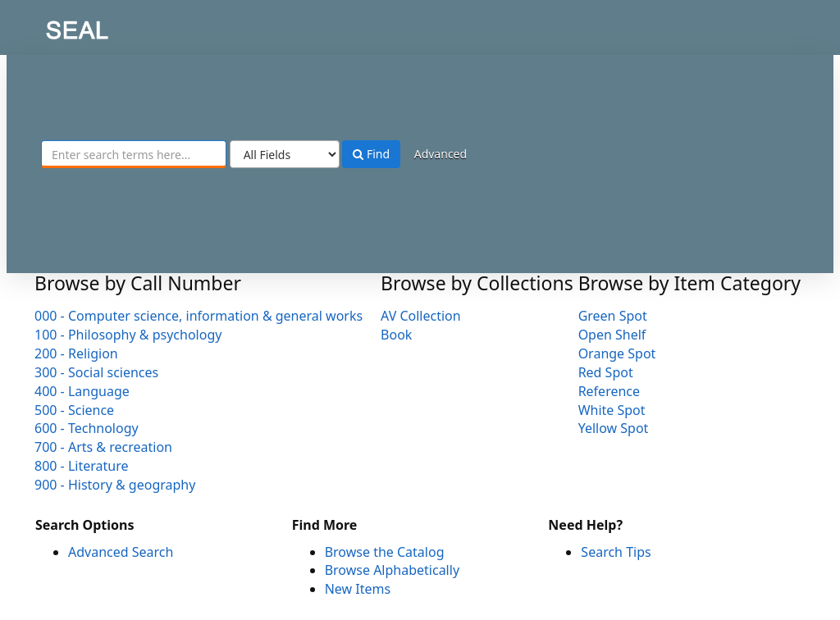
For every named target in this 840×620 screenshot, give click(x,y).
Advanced (441, 154)
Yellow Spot (614, 428)
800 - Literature (81, 466)
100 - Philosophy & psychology (128, 335)
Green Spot (613, 316)
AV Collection (421, 316)
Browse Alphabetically (392, 570)
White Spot (612, 410)
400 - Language (82, 391)
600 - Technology (87, 428)
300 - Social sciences (96, 372)
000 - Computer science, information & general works (199, 316)
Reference (609, 391)
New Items (358, 589)
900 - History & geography (115, 485)
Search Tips (616, 552)
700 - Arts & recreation (103, 447)
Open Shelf (612, 335)
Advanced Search (121, 552)
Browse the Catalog (385, 552)
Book (396, 335)
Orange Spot (617, 353)
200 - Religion (76, 353)
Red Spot (606, 372)
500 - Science (74, 410)
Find (371, 154)
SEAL (44, 25)
